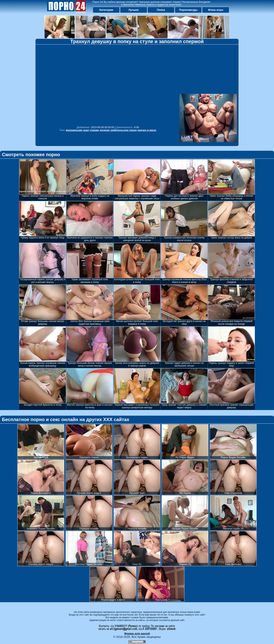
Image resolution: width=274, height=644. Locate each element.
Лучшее (134, 10)
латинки (104, 130)
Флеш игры (216, 10)
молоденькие (74, 130)
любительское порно (124, 130)
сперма (94, 130)
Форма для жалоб (137, 633)
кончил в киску (147, 130)
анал (86, 130)
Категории (106, 10)
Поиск (161, 10)
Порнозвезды (188, 10)
